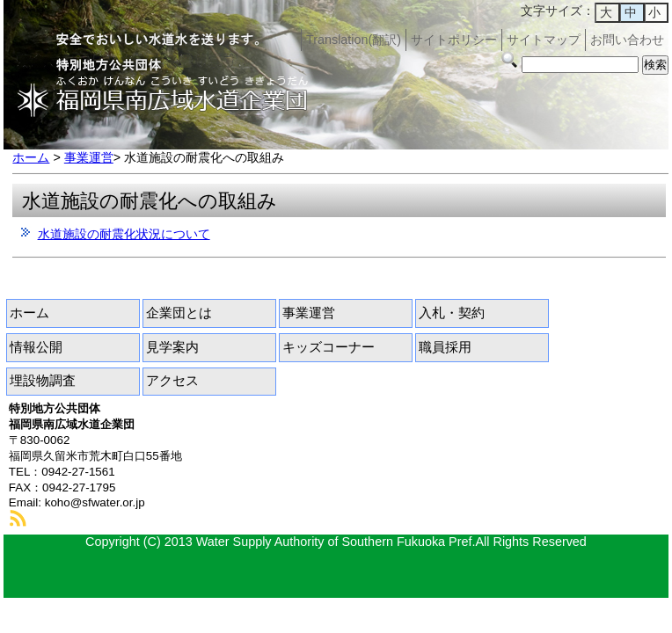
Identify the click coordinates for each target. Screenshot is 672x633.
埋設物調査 (43, 381)
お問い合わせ (627, 40)
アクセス (172, 381)
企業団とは (179, 313)
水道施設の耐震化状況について (124, 234)
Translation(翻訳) (354, 40)
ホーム (31, 157)
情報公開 (36, 347)
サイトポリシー (454, 40)
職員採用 (445, 347)
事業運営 (89, 157)
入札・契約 (452, 313)
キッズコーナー (329, 347)
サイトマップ (544, 40)
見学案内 (172, 347)
